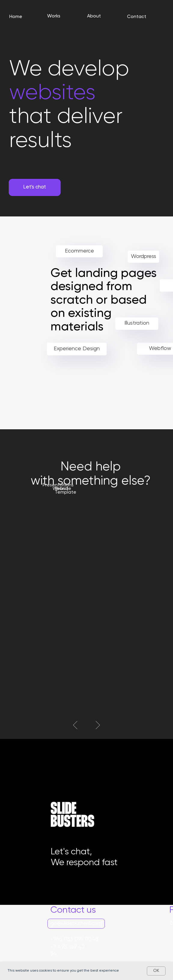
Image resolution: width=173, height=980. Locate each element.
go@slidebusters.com (76, 923)
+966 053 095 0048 (74, 939)
